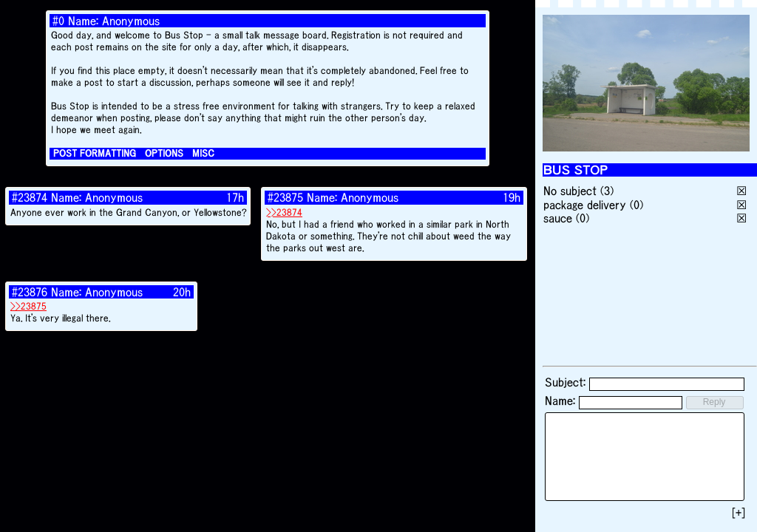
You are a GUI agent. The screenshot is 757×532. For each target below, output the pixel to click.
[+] (739, 513)
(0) (637, 205)
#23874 (30, 197)
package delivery (585, 205)
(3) (607, 191)
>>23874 (284, 212)
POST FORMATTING (95, 153)
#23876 (30, 292)
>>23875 (28, 306)
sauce (558, 218)
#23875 (285, 197)
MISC (203, 153)
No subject (572, 191)
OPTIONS (164, 153)
